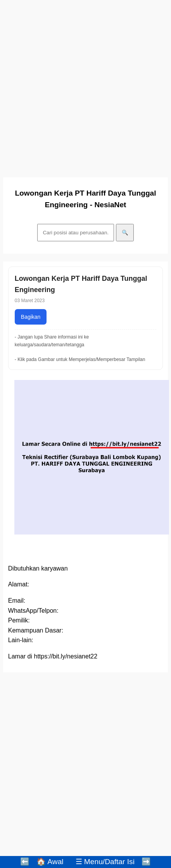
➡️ (146, 862)
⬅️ (25, 862)
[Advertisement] (83, 86)
